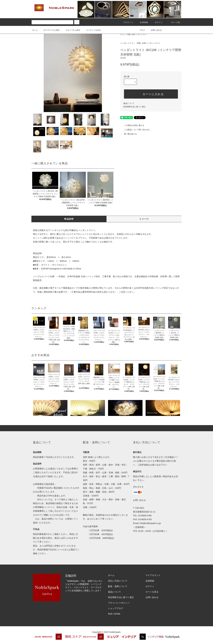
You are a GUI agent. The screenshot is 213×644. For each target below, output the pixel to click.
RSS (110, 614)
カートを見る (152, 592)
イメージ (144, 219)
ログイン (157, 22)
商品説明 (69, 219)
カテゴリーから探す (50, 30)
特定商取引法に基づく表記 (134, 107)
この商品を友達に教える (132, 125)
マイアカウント (153, 575)
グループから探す (71, 30)
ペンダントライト (128, 43)
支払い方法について (118, 581)
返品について (129, 103)
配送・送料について (118, 586)
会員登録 (142, 22)
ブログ (140, 30)
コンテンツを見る (92, 30)
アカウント (126, 22)
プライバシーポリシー (119, 603)
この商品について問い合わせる (135, 130)
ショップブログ (116, 608)
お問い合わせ (154, 30)
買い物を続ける (129, 134)
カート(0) (174, 22)
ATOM (117, 614)
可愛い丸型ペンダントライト (137, 35)
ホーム (35, 30)
